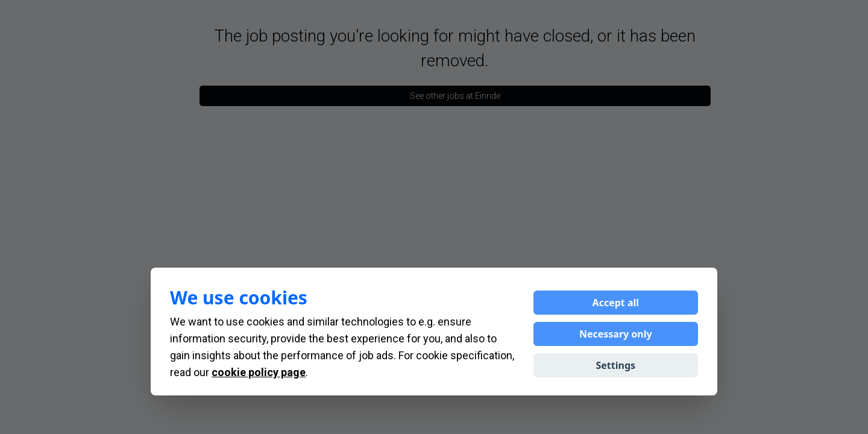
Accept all (616, 303)
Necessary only (616, 334)
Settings (616, 365)
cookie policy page (259, 372)
